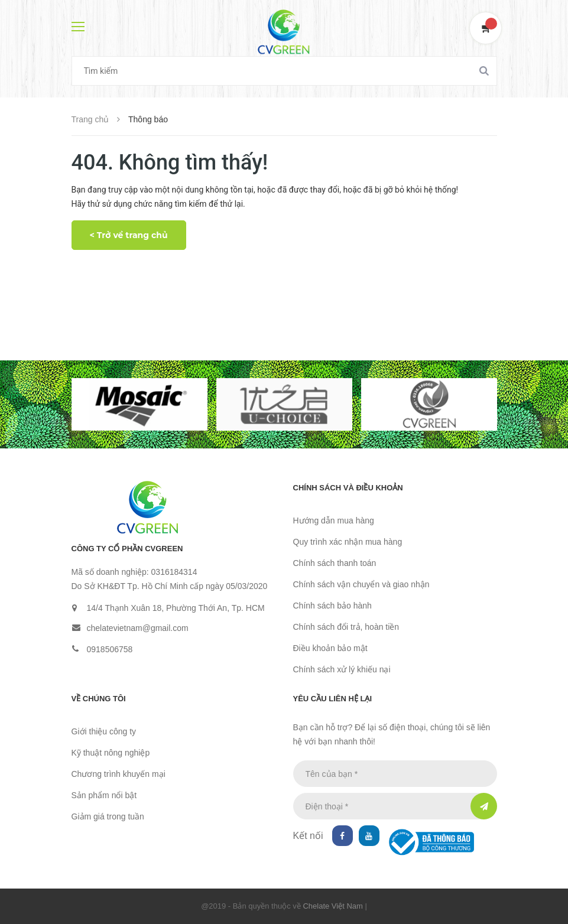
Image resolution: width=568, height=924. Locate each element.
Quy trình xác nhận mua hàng (348, 542)
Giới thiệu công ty (104, 731)
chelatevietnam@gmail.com (138, 628)
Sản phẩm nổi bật (104, 795)
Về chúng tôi (99, 699)
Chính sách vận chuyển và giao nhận (361, 584)
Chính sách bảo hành (332, 606)
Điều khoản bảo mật (330, 648)
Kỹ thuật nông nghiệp (111, 753)
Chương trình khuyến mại (119, 774)
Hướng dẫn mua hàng (334, 520)
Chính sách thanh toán (335, 563)
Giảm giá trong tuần (108, 816)
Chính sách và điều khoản (348, 488)
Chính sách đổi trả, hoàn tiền (346, 627)
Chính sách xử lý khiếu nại (342, 669)
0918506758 (110, 649)
